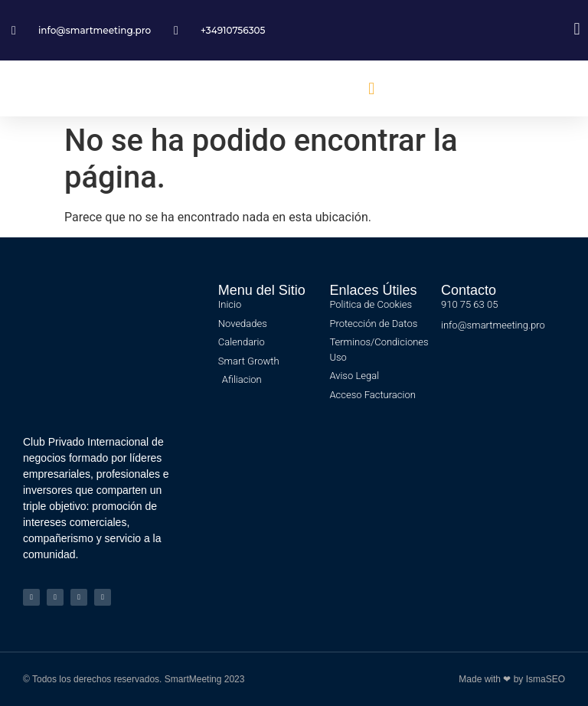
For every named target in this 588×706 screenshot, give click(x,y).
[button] (372, 88)
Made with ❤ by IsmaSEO (512, 679)
